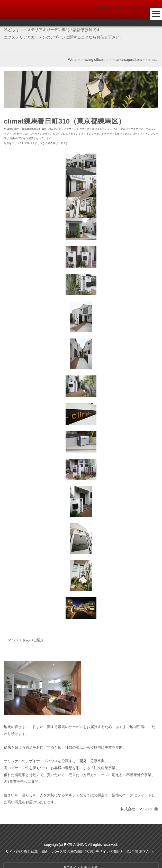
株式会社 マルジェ (139, 809)
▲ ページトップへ (142, 840)
